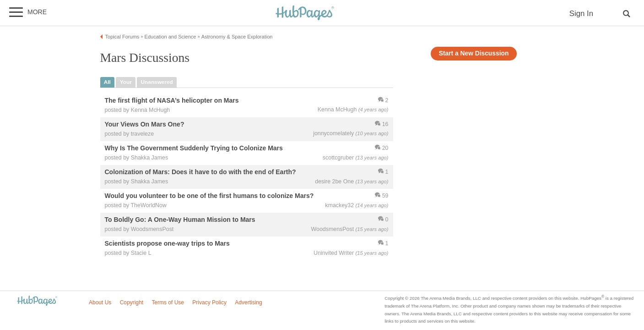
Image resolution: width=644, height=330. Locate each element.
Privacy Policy (209, 302)
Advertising (248, 302)
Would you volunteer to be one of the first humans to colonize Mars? (209, 196)
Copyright (132, 302)
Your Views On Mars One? (145, 124)
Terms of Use (168, 302)
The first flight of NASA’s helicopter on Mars (172, 100)
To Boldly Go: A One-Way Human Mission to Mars (180, 220)
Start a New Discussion (474, 53)
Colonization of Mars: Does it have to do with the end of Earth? (200, 172)
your (126, 82)
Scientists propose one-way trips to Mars (167, 244)
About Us (100, 302)
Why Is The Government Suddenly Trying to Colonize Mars (194, 148)
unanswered (157, 82)
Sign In (581, 14)
